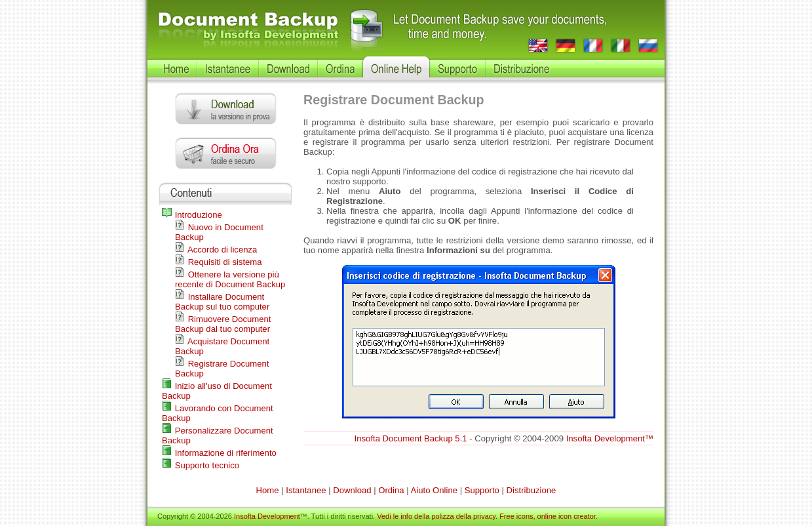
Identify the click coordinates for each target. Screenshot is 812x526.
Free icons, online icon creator (548, 516)
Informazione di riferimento (219, 453)
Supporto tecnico (201, 465)
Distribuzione (532, 490)
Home (268, 490)
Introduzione (192, 215)
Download (352, 490)
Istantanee (306, 490)
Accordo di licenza (216, 250)
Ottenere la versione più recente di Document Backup (230, 279)
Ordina (391, 490)
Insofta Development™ (610, 438)
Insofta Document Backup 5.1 (411, 438)
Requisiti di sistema (219, 262)
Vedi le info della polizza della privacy (436, 516)
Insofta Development (267, 516)
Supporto (482, 490)
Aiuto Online (434, 490)
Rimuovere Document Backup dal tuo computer (223, 324)
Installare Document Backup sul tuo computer (222, 302)
